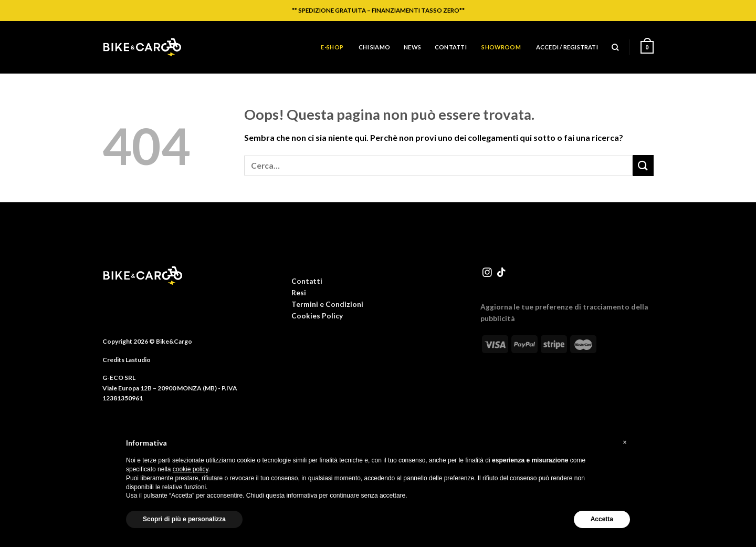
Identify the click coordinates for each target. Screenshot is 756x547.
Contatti (451, 47)
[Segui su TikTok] (501, 273)
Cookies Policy (317, 316)
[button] (625, 442)
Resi (299, 293)
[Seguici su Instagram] (487, 273)
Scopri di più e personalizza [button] (184, 519)
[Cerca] (615, 47)
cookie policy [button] (191, 469)
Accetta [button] (602, 519)
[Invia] (643, 165)
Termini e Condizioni (327, 304)
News (412, 47)
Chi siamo (374, 47)
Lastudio (138, 360)
